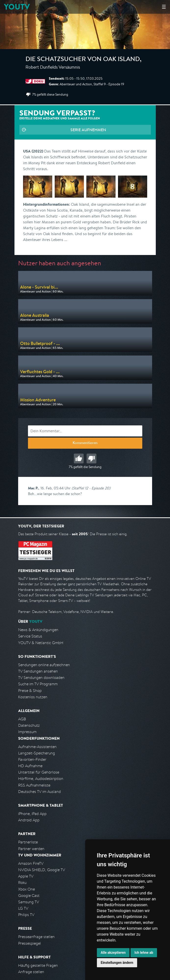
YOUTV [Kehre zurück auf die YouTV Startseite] (17, 7)
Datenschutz (29, 725)
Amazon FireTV (31, 863)
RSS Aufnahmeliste (34, 785)
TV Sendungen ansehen (38, 671)
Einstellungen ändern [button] (117, 963)
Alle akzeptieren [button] (113, 953)
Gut (79, 458)
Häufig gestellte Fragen (38, 965)
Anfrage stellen (31, 972)
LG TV (23, 908)
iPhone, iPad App (32, 814)
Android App (29, 820)
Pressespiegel (30, 943)
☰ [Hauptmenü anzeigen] (164, 7)
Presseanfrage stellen (36, 937)
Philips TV (26, 915)
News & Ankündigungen (38, 630)
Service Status (30, 636)
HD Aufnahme (30, 766)
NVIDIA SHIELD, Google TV (42, 870)
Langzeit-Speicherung (37, 753)
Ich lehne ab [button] (144, 953)
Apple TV (26, 876)
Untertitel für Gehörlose (39, 772)
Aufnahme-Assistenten (37, 747)
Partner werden (31, 849)
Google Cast (29, 896)
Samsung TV (29, 902)
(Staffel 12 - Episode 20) (91, 488)
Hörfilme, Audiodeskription (41, 779)
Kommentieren (85, 443)
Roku (22, 883)
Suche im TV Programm (38, 684)
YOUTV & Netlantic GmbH (41, 643)
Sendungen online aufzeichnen (44, 665)
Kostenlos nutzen (33, 697)
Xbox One (26, 889)
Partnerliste (28, 842)
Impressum (27, 732)
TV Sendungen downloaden (41, 678)
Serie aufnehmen (88, 130)
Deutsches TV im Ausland (39, 792)
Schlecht (92, 458)
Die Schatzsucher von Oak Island (83, 60)
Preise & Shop (30, 691)
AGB (22, 719)
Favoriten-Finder (32, 759)
